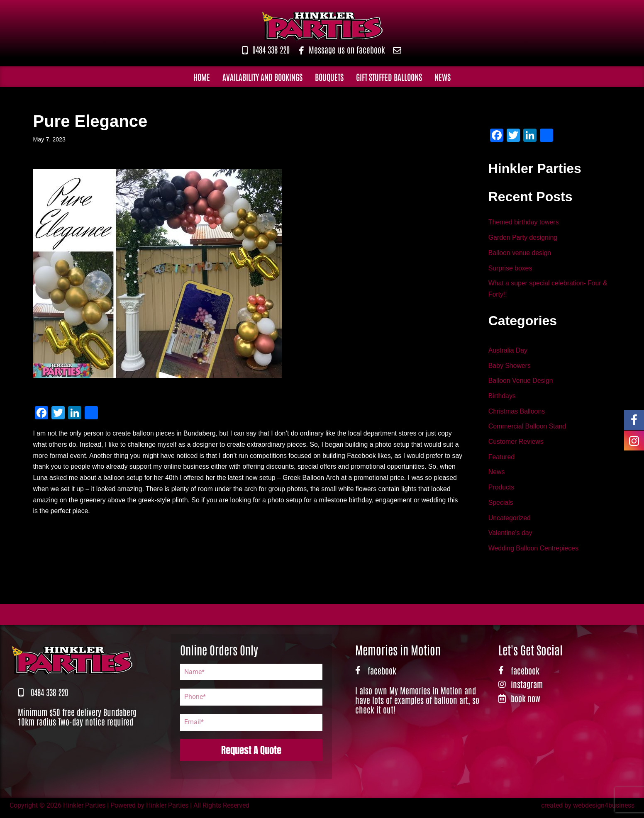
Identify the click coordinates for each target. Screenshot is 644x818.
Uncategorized (510, 522)
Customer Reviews (516, 444)
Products (501, 491)
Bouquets (329, 77)
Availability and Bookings (262, 77)
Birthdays (502, 398)
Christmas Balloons (517, 414)
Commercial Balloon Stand (528, 429)
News (443, 77)
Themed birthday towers (524, 223)
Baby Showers (510, 367)
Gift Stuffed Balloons (389, 77)
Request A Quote (251, 754)
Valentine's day (511, 537)
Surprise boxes (511, 269)
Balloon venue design (520, 254)
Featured (502, 460)
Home (202, 77)
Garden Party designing (523, 238)
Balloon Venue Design (521, 383)
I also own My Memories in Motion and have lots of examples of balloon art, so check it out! (417, 704)
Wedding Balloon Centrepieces (534, 553)
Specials (501, 506)
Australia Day (508, 352)
